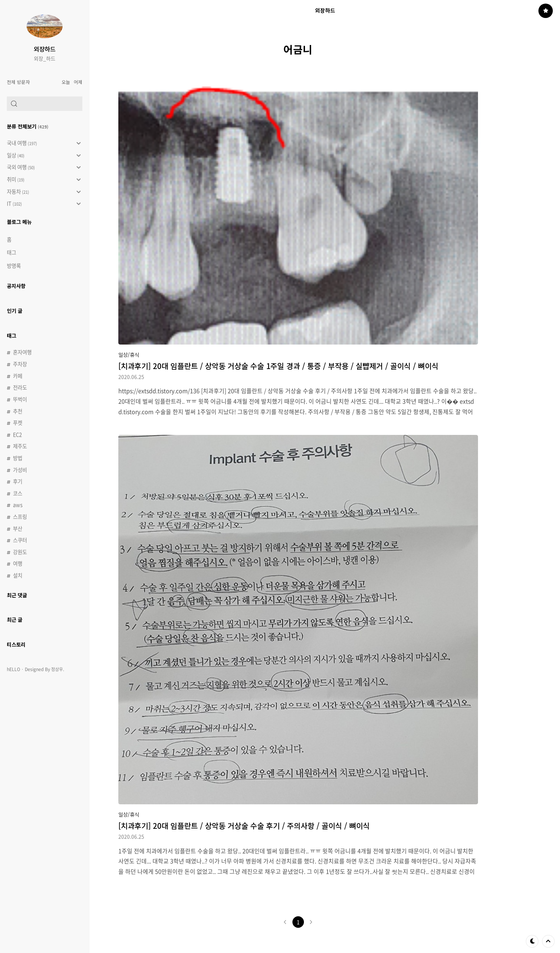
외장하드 (45, 49)
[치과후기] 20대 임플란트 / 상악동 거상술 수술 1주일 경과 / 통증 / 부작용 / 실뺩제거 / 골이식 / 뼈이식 (278, 366)
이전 (285, 922)
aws (18, 505)
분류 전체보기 (28, 126)
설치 (18, 575)
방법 (18, 458)
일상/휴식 (129, 354)
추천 (18, 411)
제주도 (20, 446)
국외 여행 (44, 167)
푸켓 (18, 423)
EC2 (17, 435)
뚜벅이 (20, 399)
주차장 (20, 364)
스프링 (20, 517)
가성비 (20, 470)
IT (44, 204)
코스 (18, 493)
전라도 (20, 387)
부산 (18, 529)
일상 (44, 156)
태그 (12, 252)
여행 (18, 563)
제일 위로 (548, 941)
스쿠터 (20, 540)
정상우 (57, 669)
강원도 (20, 552)
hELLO (13, 669)
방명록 (14, 266)
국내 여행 (44, 143)
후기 (18, 481)
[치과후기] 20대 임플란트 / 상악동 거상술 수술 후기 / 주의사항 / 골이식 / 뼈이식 (244, 826)
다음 (311, 922)
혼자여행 (22, 352)
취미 (44, 180)
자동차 (44, 192)
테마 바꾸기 (532, 941)
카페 (18, 376)
